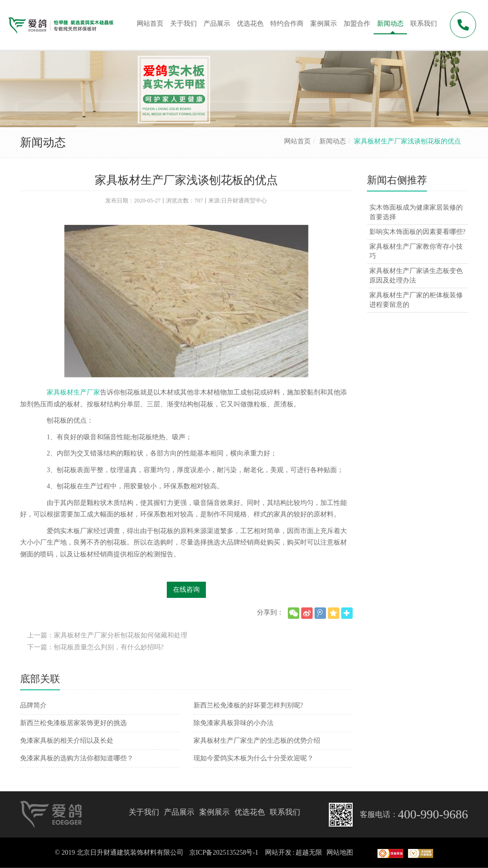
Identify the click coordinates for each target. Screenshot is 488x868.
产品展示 (179, 812)
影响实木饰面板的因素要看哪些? (417, 232)
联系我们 (285, 812)
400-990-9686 (433, 814)
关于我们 (144, 812)
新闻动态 (333, 141)
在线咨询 (186, 590)
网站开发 (278, 853)
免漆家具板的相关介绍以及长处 (67, 741)
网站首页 (297, 141)
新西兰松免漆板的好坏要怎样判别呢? (248, 705)
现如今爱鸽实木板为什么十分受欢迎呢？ (254, 758)
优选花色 (250, 812)
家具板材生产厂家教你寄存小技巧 (416, 251)
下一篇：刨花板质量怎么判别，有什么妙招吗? (95, 647)
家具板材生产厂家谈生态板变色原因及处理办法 (416, 276)
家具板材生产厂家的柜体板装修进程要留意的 (416, 300)
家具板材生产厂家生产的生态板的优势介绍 (257, 741)
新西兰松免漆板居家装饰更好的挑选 (73, 723)
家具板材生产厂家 (73, 392)
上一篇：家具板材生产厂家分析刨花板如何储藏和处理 (107, 635)
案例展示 (214, 812)
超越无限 (309, 853)
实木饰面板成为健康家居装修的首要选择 (416, 212)
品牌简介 (33, 705)
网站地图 (340, 853)
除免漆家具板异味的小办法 (234, 723)
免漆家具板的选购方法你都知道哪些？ (77, 758)
